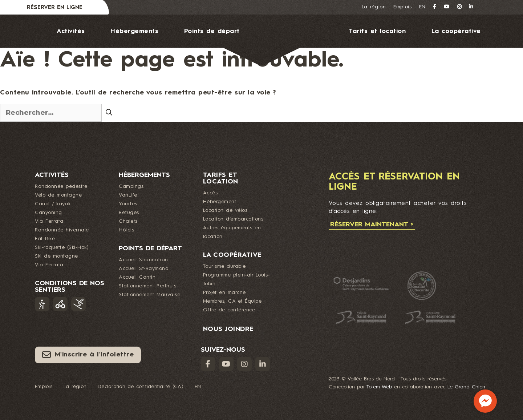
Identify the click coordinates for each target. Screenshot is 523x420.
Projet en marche (224, 292)
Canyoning (48, 213)
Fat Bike (45, 239)
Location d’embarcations (233, 219)
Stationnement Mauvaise (149, 295)
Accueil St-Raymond (144, 268)
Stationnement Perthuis (147, 286)
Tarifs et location (377, 31)
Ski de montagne (56, 256)
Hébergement (220, 202)
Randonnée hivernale (62, 230)
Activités (71, 31)
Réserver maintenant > (372, 225)
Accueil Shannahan (143, 260)
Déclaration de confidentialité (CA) (141, 387)
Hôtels (126, 230)
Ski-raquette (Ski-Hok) (62, 247)
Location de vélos (225, 210)
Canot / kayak (53, 204)
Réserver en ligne (55, 8)
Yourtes (128, 204)
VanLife (128, 195)
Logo (284, 40)
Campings (131, 186)
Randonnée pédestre (61, 186)
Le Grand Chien (466, 387)
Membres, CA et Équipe (232, 301)
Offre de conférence (229, 310)
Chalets (128, 221)
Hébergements (134, 31)
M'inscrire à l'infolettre (88, 355)
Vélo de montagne (58, 195)
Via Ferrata (49, 221)
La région (374, 7)
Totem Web (379, 387)
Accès (210, 193)
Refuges (129, 213)
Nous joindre (269, 82)
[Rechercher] (109, 112)
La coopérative (456, 31)
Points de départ (212, 31)
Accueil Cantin (137, 277)
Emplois (403, 7)
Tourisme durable (224, 266)
